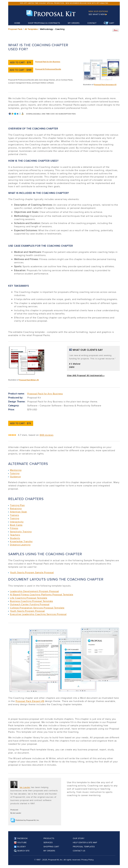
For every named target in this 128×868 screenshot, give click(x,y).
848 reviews (47, 435)
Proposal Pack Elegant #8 (30, 701)
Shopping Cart (51, 847)
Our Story (79, 838)
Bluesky (20, 847)
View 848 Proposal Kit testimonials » (86, 375)
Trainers (14, 515)
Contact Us (79, 851)
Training (15, 518)
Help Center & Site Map (85, 842)
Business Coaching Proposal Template (31, 601)
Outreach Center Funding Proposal (30, 604)
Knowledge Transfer (21, 541)
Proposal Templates (84, 847)
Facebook (21, 838)
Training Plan (17, 505)
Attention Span (18, 512)
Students (15, 538)
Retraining (16, 508)
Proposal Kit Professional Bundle (48, 69)
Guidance (15, 477)
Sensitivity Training (21, 532)
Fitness (14, 528)
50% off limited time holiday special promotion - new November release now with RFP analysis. (64, 3)
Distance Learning (20, 545)
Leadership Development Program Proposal (34, 591)
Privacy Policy (87, 860)
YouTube (20, 842)
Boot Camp (16, 525)
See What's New (98, 14)
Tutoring (15, 473)
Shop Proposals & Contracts (44, 23)
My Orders (74, 23)
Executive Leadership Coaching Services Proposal (38, 614)
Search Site (22, 851)
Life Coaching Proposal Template (29, 598)
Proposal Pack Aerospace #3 (105, 84)
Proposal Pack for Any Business (48, 62)
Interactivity (17, 522)
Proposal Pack (15, 29)
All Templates (31, 29)
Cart (109, 23)
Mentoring (16, 470)
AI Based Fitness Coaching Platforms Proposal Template (42, 595)
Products (49, 838)
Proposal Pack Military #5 (29, 380)
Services (48, 842)
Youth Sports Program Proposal (27, 611)
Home (17, 23)
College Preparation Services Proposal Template (37, 608)
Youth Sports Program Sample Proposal (32, 572)
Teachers (15, 535)
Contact (92, 23)
